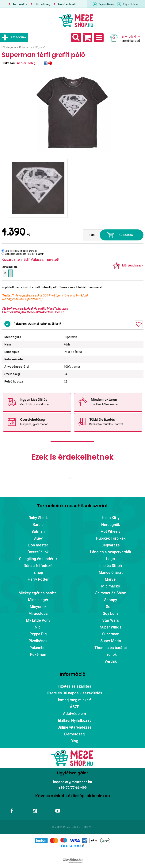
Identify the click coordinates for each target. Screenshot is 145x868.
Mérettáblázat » (133, 266)
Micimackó (111, 586)
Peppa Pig (38, 634)
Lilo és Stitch (111, 566)
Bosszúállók (38, 552)
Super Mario (111, 641)
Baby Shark (38, 518)
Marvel (111, 579)
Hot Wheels (111, 531)
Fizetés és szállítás (74, 686)
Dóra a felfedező (38, 566)
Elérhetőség (42, 4)
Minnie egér (38, 600)
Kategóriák (18, 37)
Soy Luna (111, 613)
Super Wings (111, 627)
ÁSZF (74, 707)
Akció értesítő (67, 4)
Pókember (38, 648)
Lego (111, 559)
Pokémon (38, 655)
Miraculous (38, 613)
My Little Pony (38, 620)
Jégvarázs (111, 545)
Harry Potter (38, 579)
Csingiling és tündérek (38, 559)
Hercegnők (111, 525)
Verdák (111, 661)
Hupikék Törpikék (111, 538)
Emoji (38, 572)
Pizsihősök (38, 641)
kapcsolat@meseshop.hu (73, 782)
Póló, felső (39, 47)
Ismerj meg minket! (74, 700)
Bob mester (38, 545)
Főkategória (9, 47)
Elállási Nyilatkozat (74, 720)
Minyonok (38, 607)
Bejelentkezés (107, 4)
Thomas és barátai (111, 648)
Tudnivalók (20, 4)
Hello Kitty (111, 518)
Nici (38, 627)
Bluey (38, 538)
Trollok (111, 655)
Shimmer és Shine (111, 593)
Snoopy (111, 600)
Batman (38, 531)
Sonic (111, 607)
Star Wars (111, 620)
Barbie (38, 525)
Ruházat (24, 47)
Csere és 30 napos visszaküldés (74, 693)
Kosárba (126, 235)
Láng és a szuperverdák (111, 552)
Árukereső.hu (72, 851)
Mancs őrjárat (111, 572)
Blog (74, 741)
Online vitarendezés (74, 727)
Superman (111, 634)
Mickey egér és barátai (38, 593)
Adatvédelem (74, 714)
